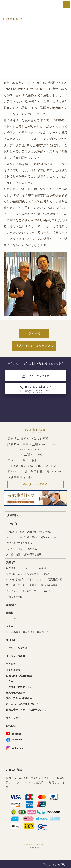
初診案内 (13, 516)
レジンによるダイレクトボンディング (27, 582)
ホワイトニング (15, 600)
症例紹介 (11, 608)
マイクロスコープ (16, 539)
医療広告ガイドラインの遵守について (27, 716)
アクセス (11, 669)
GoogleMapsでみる (35, 485)
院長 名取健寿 (14, 636)
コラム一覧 (33, 334)
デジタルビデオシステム (20, 545)
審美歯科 (48, 576)
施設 (23, 533)
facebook (14, 747)
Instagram (15, 756)
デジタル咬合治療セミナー (21, 693)
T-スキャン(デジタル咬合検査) (23, 550)
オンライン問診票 (16, 661)
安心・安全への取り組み (20, 704)
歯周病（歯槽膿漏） (17, 594)
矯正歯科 (28, 588)
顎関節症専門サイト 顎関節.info (36, 852)
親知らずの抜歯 (34, 600)
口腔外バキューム (51, 539)
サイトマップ (14, 724)
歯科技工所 (45, 636)
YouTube (14, 741)
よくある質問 (14, 675)
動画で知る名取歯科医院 (20, 681)
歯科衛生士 (30, 636)
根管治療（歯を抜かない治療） (24, 576)
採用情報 (11, 645)
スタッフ (11, 630)
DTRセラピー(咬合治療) (41, 533)
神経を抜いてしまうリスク (33, 346)
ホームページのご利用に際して (24, 710)
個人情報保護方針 (16, 699)
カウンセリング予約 (17, 653)
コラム (10, 687)
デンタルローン (15, 622)
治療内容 (11, 565)
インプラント (38, 594)
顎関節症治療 (14, 588)
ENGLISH (12, 733)
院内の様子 (12, 533)
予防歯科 (53, 594)
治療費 (10, 616)
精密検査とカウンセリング (21, 571)
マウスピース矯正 (45, 588)
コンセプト (12, 525)
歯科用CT (34, 539)
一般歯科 (43, 571)
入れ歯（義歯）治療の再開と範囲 (25, 556)
